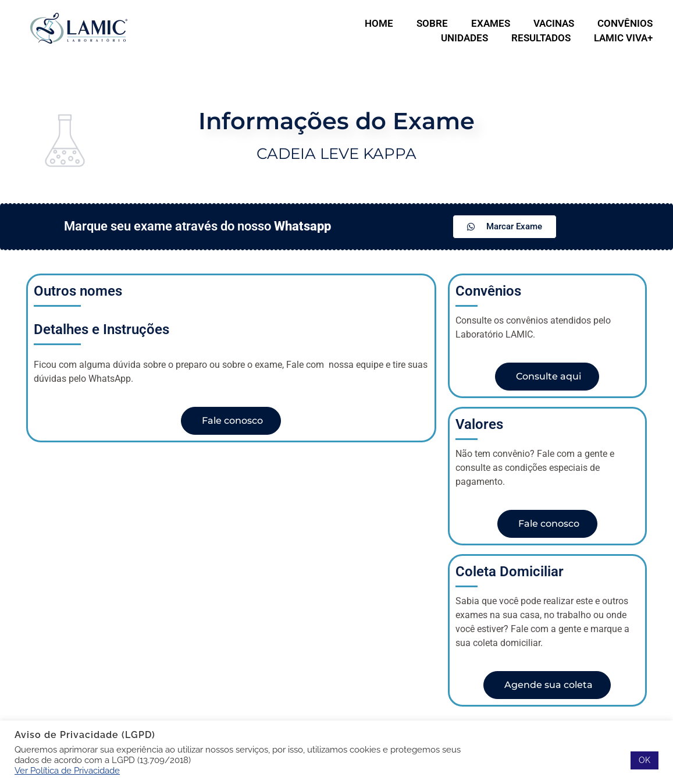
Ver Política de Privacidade (67, 770)
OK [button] (644, 760)
